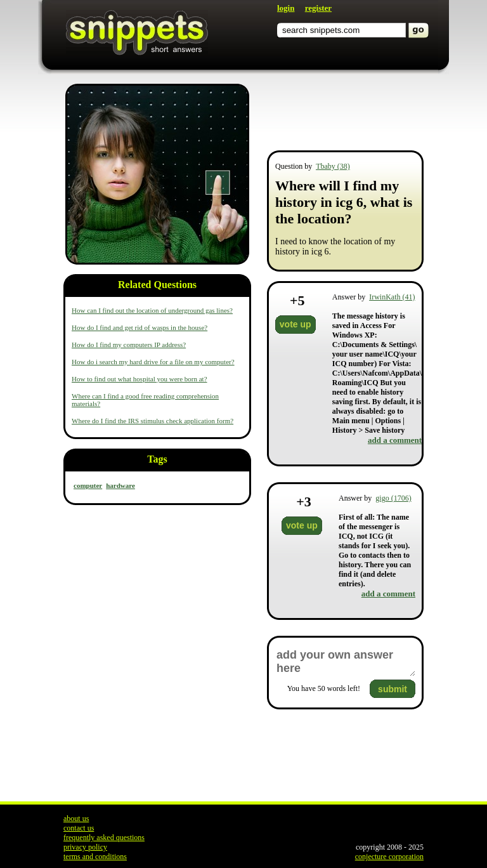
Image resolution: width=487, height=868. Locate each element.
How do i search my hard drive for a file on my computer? (153, 362)
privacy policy (85, 847)
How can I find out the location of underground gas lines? (152, 310)
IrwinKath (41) (392, 297)
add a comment (395, 440)
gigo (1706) (393, 498)
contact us (79, 828)
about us (76, 819)
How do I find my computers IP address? (129, 345)
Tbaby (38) (333, 166)
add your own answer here (345, 662)
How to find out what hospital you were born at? (140, 379)
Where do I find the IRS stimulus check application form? (153, 421)
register (318, 8)
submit (393, 689)
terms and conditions (95, 857)
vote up (295, 324)
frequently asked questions (104, 838)
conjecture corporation (389, 857)
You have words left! (324, 688)
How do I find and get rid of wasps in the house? (140, 327)
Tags (157, 459)
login (286, 8)
